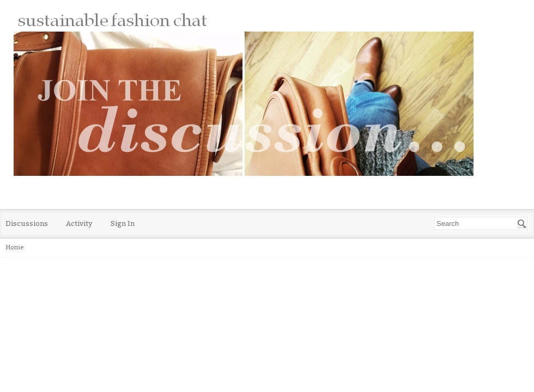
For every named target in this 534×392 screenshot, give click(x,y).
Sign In (123, 223)
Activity (79, 223)
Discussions (27, 223)
